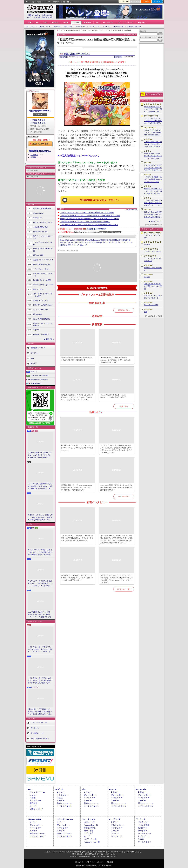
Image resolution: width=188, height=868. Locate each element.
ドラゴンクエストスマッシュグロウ (153, 260)
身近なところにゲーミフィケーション (43, 324)
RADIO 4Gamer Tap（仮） (42, 264)
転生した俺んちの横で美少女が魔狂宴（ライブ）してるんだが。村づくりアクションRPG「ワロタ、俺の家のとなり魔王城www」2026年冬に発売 (153, 215)
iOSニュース (30, 26)
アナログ (129, 22)
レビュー (34, 795)
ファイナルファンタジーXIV (153, 236)
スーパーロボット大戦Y (153, 251)
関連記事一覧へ (132, 210)
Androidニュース (44, 26)
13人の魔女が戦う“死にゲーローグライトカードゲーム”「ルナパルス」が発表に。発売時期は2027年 (153, 156)
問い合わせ (67, 2)
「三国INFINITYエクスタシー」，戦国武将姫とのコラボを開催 (87, 213)
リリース (76, 245)
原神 (146, 312)
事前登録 (57, 26)
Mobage (99, 242)
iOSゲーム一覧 (118, 26)
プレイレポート (91, 795)
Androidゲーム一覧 (134, 26)
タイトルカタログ (65, 806)
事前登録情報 (90, 828)
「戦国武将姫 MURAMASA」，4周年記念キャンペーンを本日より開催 (90, 216)
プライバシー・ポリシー (95, 862)
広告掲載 (110, 862)
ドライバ (34, 363)
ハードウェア (108, 22)
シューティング (145, 833)
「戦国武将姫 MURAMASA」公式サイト (99, 200)
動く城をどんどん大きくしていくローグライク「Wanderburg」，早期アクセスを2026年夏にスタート (77, 448)
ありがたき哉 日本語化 (41, 319)
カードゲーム (90, 242)
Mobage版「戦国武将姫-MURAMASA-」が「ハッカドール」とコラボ (90, 219)
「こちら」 (107, 854)
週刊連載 (34, 803)
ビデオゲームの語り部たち (43, 305)
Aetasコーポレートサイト (40, 738)
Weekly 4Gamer (38, 213)
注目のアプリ (81, 26)
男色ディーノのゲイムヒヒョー (43, 237)
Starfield (147, 277)
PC (37, 22)
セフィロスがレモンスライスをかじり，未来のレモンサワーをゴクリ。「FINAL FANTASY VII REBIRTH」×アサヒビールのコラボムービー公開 (153, 168)
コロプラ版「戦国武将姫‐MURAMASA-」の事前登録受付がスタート (89, 225)
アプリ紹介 (89, 833)
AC (120, 22)
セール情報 (68, 26)
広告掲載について (37, 733)
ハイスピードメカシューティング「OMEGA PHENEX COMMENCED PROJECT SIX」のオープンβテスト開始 (153, 133)
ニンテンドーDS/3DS (64, 819)
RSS (27, 2)
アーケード (141, 819)
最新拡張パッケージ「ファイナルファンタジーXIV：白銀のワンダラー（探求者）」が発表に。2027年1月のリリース (153, 191)
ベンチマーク (117, 836)
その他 (141, 839)
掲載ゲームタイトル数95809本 (40, 15)
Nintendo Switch (36, 383)
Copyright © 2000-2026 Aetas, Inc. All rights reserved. (94, 865)
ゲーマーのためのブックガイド (43, 275)
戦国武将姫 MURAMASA (40, 111)
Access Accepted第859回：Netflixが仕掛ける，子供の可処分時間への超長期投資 (77, 359)
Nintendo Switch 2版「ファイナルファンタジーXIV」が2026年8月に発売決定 (153, 109)
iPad (67, 240)
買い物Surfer (38, 314)
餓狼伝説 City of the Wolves (153, 269)
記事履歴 (146, 1)
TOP (29, 22)
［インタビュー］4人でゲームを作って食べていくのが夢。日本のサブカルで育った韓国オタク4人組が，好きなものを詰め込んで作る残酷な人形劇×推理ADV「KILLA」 (40, 681)
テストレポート (118, 825)
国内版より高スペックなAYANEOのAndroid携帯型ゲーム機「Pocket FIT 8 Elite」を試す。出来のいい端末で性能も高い (77, 487)
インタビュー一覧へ (124, 589)
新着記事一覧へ (124, 310)
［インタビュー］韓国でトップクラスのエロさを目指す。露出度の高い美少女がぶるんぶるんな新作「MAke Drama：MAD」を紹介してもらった (116, 579)
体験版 (33, 157)
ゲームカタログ (145, 842)
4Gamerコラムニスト (41, 300)
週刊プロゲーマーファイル (43, 222)
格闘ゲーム (143, 828)
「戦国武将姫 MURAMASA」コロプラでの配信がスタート (85, 222)
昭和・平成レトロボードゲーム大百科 (43, 295)
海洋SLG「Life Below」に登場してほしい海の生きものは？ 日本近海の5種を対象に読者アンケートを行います (40, 518)
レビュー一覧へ (124, 496)
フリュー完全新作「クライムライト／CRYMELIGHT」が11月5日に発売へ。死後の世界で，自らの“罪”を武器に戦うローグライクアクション (153, 121)
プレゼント (35, 353)
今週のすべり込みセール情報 (43, 250)
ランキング (157, 1)
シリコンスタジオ (38, 120)
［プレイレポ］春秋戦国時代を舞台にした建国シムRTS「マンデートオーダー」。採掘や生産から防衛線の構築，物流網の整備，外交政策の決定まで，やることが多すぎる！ (153, 203)
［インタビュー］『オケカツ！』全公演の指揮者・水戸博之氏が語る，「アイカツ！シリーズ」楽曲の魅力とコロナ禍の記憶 (40, 649)
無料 (69, 245)
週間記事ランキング (38, 348)
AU (72, 242)
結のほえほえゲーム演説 (42, 280)
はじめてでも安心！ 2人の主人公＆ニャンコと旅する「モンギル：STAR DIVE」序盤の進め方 (40, 455)
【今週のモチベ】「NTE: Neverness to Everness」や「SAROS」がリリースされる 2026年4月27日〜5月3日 (116, 360)
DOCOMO (80, 240)
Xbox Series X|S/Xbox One (39, 376)
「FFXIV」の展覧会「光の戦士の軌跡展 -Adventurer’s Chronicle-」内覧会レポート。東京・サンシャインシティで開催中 (153, 180)
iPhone (62, 240)
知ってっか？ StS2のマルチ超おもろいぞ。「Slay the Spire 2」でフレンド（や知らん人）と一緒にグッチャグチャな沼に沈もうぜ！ (40, 583)
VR (97, 22)
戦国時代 (63, 245)
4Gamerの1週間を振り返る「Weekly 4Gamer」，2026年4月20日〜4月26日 (113, 396)
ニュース (34, 155)
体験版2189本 (47, 17)
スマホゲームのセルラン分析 (43, 244)
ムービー (106, 26)
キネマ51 (36, 330)
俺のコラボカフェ (40, 289)
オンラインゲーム (37, 792)
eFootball (147, 244)
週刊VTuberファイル (40, 232)
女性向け (87, 22)
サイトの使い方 (54, 2)
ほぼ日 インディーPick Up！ (43, 260)
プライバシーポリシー (39, 723)
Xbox (45, 22)
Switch (66, 22)
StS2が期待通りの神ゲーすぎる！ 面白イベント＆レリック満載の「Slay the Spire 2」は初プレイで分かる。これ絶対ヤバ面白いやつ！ (40, 615)
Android (73, 240)
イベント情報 (144, 825)
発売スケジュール (65, 803)
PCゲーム (34, 372)
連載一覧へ (50, 339)
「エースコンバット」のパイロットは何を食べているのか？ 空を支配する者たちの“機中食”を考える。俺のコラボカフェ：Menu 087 (153, 144)
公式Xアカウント (38, 2)
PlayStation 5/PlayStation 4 (39, 379)
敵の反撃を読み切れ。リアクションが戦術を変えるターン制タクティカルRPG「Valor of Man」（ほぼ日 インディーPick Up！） (77, 397)
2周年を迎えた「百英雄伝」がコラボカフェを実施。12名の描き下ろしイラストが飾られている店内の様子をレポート (40, 712)
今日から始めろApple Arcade (43, 285)
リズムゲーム (144, 836)
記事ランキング (36, 809)
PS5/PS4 (55, 22)
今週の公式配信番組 (40, 227)
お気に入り (135, 1)
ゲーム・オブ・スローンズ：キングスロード (153, 297)
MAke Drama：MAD (151, 305)
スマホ (76, 23)
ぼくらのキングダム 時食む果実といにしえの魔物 (153, 286)
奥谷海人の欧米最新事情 (42, 208)
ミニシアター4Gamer (41, 310)
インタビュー (94, 26)
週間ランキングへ (156, 221)
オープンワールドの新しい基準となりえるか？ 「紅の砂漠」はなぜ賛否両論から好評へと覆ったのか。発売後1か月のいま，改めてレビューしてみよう (40, 552)
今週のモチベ (38, 218)
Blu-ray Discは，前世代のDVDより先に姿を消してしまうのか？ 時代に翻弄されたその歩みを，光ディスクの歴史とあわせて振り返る (40, 486)
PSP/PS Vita (141, 789)
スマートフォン (89, 819)
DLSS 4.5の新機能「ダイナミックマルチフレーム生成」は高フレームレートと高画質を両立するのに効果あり (116, 487)
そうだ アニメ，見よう (41, 269)
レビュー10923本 (34, 17)
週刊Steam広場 (38, 255)
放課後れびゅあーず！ (41, 334)
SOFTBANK (79, 242)
